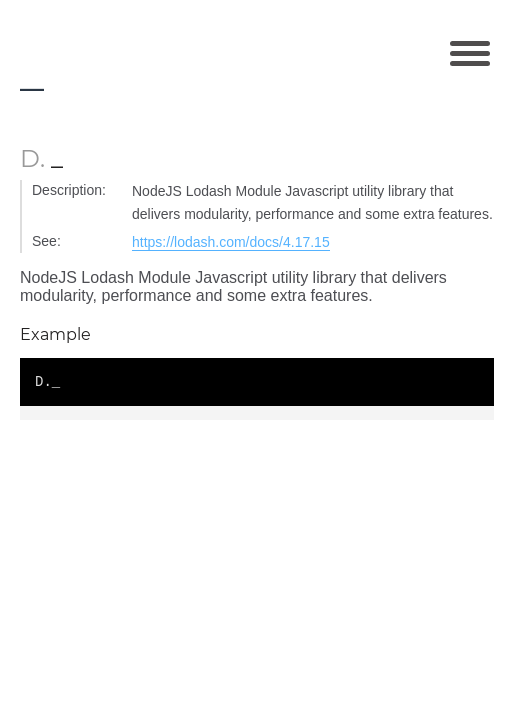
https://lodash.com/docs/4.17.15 (231, 242)
